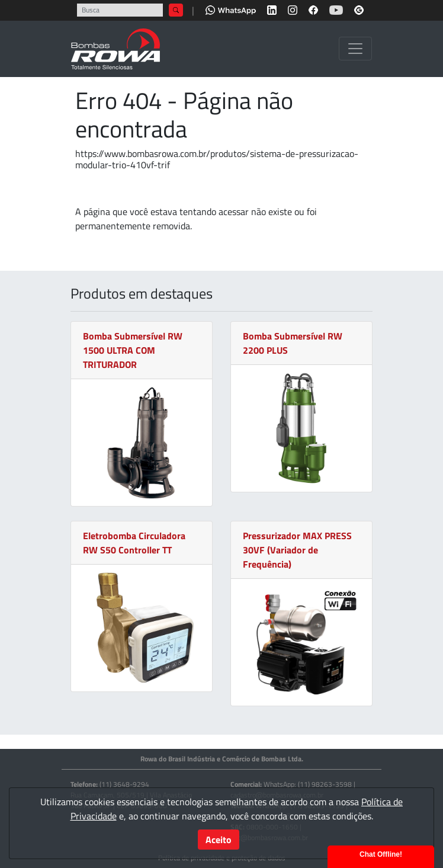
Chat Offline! (381, 854)
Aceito (219, 840)
